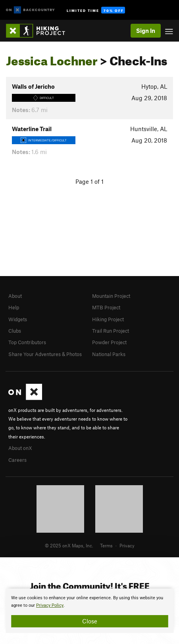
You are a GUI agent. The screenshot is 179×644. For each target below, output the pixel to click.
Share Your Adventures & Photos (45, 354)
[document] (89, 611)
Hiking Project (108, 319)
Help (14, 307)
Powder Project (109, 342)
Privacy (127, 545)
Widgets (18, 319)
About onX (20, 448)
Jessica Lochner (52, 59)
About (15, 296)
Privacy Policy (50, 605)
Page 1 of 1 (89, 181)
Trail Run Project (111, 331)
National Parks (109, 354)
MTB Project (106, 307)
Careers (17, 460)
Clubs (15, 331)
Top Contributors (27, 342)
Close (90, 621)
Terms (106, 545)
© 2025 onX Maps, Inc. (69, 545)
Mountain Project (111, 296)
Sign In (146, 30)
